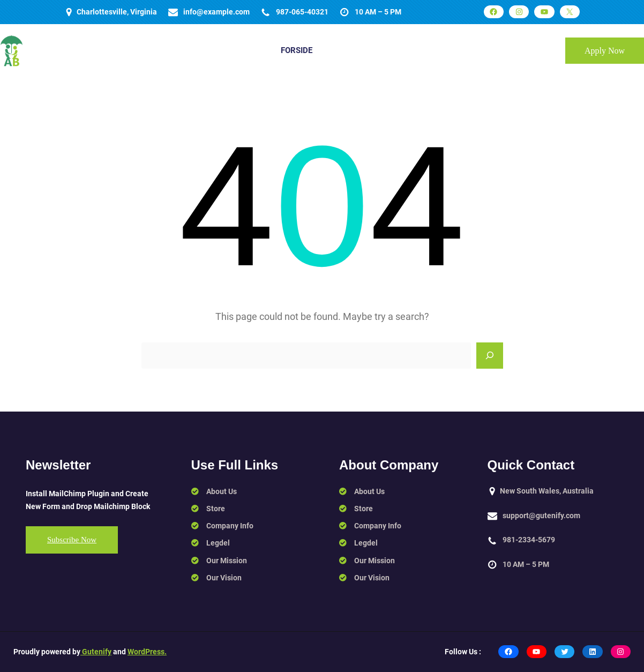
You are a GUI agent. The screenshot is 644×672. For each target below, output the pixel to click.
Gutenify (96, 652)
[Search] (490, 356)
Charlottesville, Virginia (117, 12)
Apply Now (605, 51)
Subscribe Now (72, 540)
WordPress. (147, 652)
